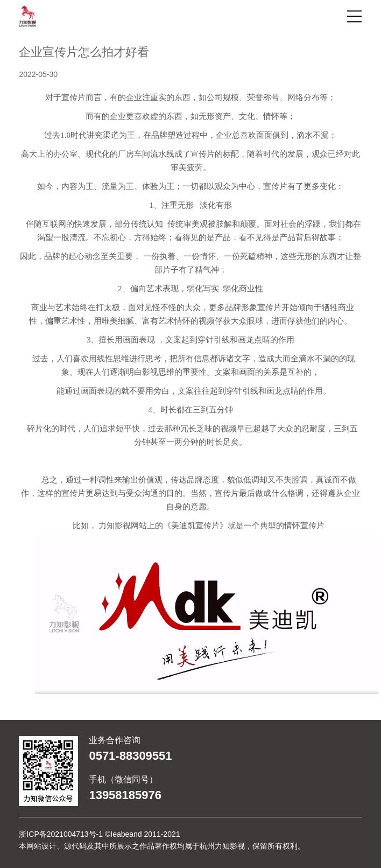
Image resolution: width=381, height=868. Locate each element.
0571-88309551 (130, 756)
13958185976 (125, 795)
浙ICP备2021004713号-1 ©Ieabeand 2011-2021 (99, 834)
